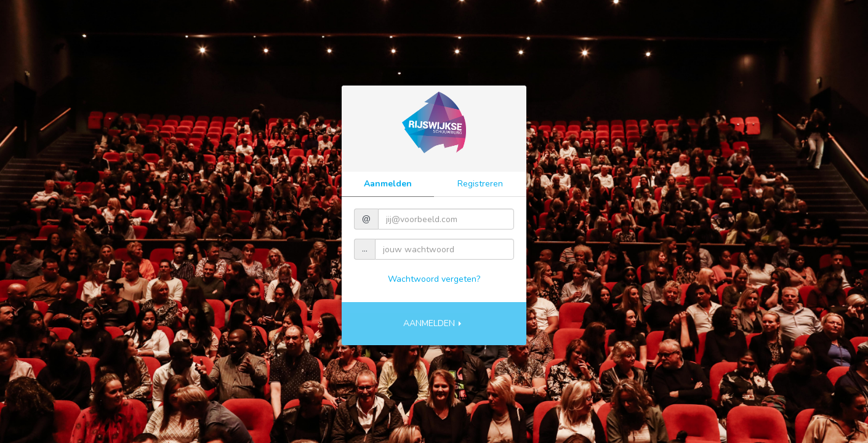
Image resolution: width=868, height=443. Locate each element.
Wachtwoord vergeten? (434, 279)
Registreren (480, 184)
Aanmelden (388, 184)
